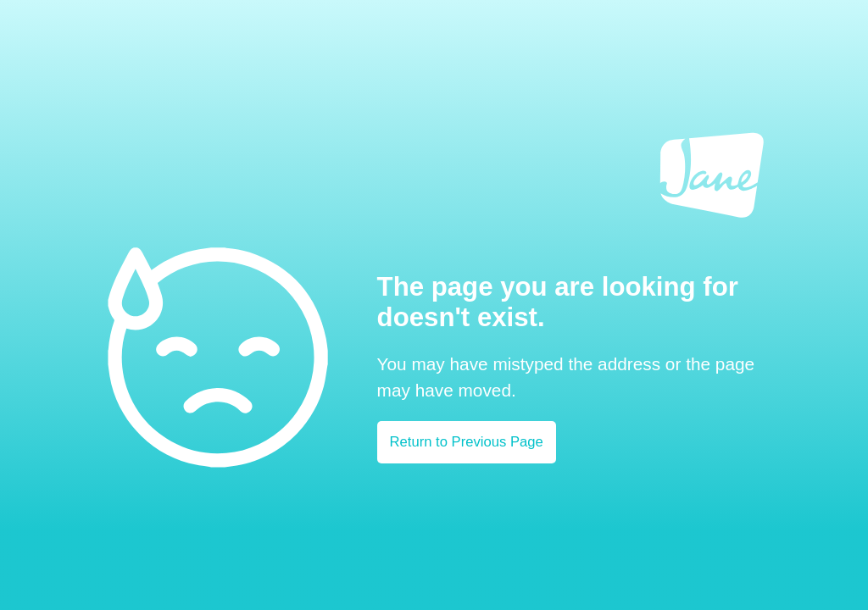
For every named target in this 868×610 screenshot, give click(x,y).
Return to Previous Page (467, 442)
